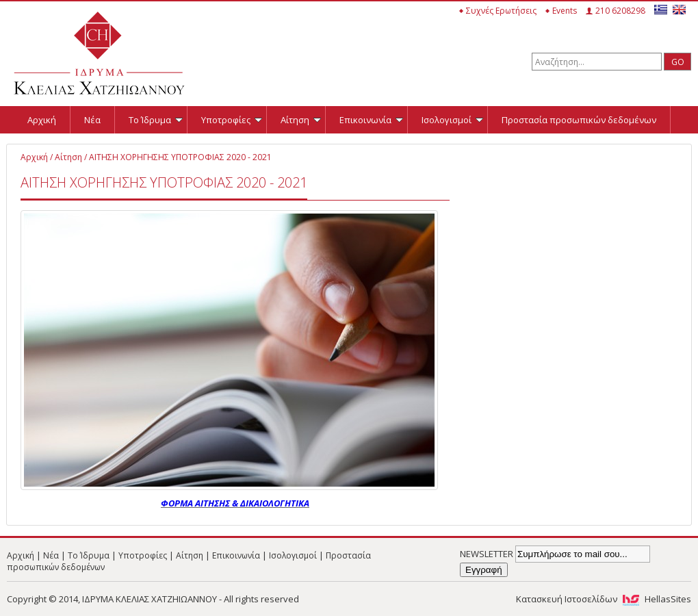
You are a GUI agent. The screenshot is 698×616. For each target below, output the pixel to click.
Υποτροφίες (232, 120)
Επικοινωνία (371, 120)
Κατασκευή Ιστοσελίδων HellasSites (604, 599)
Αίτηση (301, 120)
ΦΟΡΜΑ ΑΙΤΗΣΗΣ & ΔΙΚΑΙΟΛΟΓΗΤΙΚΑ (235, 503)
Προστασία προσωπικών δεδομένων (579, 120)
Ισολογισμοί (452, 120)
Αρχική (42, 120)
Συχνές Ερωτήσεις (501, 11)
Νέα (92, 120)
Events (565, 11)
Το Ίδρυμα (156, 120)
